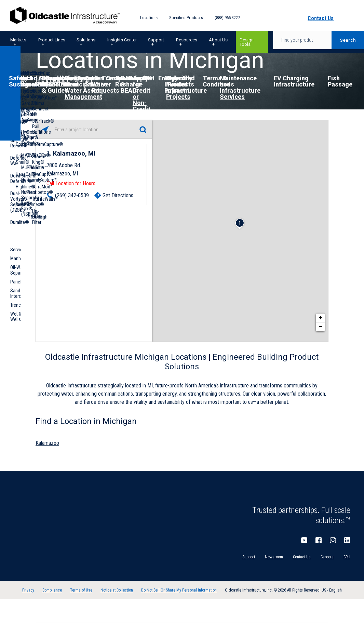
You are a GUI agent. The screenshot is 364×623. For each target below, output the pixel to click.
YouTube (304, 540)
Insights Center (122, 40)
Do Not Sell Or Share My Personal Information (179, 590)
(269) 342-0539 (72, 195)
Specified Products (186, 18)
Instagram (333, 540)
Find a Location (52, 80)
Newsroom (274, 557)
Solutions (86, 40)
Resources (187, 40)
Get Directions (118, 195)
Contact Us (302, 557)
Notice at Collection (117, 590)
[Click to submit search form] (143, 129)
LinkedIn (347, 540)
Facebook (319, 540)
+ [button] (320, 318)
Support (156, 40)
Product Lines (52, 40)
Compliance (52, 590)
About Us (218, 40)
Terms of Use (81, 590)
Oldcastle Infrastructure (65, 15)
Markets (18, 40)
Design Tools (247, 42)
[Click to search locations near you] (45, 129)
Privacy (28, 590)
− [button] (320, 327)
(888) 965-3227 (227, 18)
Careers (327, 557)
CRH (347, 557)
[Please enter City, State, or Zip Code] (94, 130)
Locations (149, 18)
